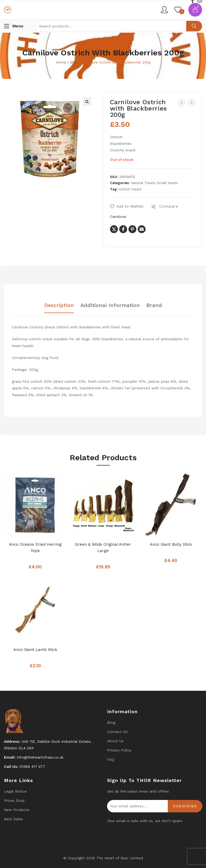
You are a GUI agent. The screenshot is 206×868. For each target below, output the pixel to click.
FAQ (111, 760)
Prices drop (14, 800)
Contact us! (118, 732)
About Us (115, 741)
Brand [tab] (154, 305)
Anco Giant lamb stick (35, 650)
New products (17, 810)
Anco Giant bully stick (171, 544)
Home (61, 62)
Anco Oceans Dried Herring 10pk (35, 548)
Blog (111, 722)
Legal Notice (15, 791)
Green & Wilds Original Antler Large (103, 548)
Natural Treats (143, 183)
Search (194, 26)
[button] (87, 102)
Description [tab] (59, 305)
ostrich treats (130, 189)
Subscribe (185, 806)
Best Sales (13, 819)
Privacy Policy (119, 750)
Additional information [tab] (110, 305)
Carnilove (118, 217)
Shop (74, 62)
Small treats (167, 183)
